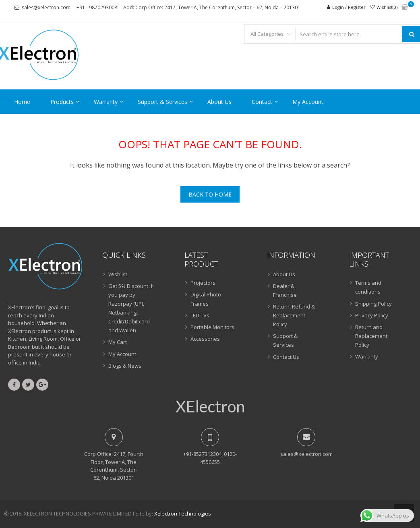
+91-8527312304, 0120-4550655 (210, 458)
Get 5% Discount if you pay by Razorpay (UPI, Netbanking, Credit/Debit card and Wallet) (130, 308)
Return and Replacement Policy (371, 336)
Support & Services (162, 102)
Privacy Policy (372, 315)
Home (22, 102)
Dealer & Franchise (285, 290)
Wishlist (118, 274)
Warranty (106, 102)
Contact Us (286, 357)
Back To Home (210, 194)
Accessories (205, 339)
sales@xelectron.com (46, 7)
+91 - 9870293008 (97, 7)
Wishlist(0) (387, 7)
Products (62, 102)
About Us (219, 102)
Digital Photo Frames (206, 299)
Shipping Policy (373, 304)
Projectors (203, 283)
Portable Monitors (212, 327)
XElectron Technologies (183, 514)
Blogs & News (125, 366)
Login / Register (349, 7)
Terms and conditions (368, 287)
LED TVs (200, 315)
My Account (308, 102)
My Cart (118, 342)
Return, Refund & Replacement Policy (294, 315)
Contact (262, 102)
